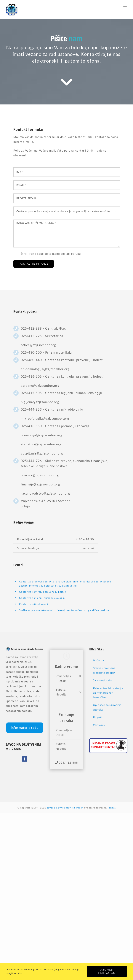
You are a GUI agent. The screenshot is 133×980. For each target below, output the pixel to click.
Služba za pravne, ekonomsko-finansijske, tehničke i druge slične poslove (64, 610)
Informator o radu (25, 728)
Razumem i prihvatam (107, 971)
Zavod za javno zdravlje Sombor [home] (65, 808)
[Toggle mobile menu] (125, 8)
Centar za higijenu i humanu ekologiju (42, 598)
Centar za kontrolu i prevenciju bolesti (43, 592)
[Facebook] (25, 759)
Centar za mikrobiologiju (34, 604)
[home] (25, 649)
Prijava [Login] (112, 808)
